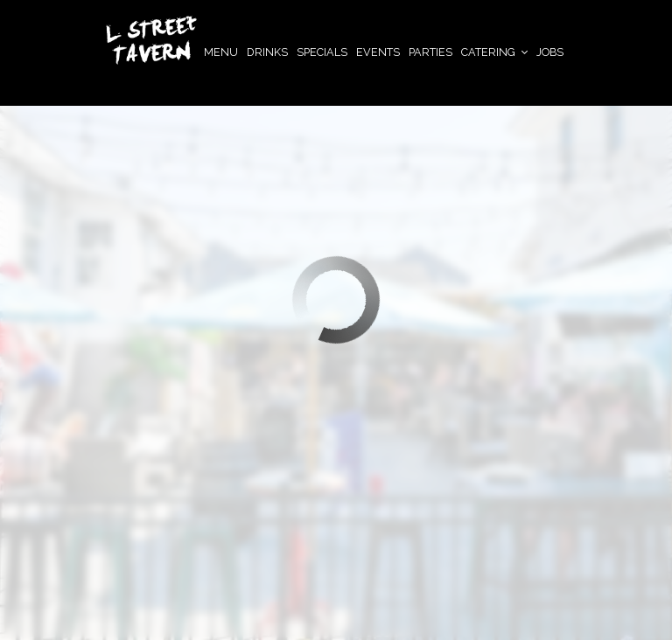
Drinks (267, 52)
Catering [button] (494, 52)
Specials (322, 52)
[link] (151, 40)
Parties (430, 52)
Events (378, 52)
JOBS (550, 52)
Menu (221, 52)
